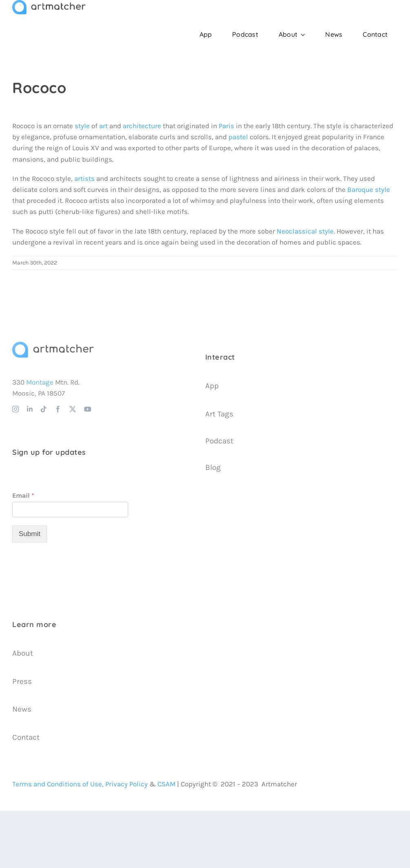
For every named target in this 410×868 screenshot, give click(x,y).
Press (22, 681)
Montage (40, 382)
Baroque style (369, 189)
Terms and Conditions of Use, (58, 784)
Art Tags (219, 414)
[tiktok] (44, 409)
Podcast (219, 441)
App (212, 386)
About (23, 653)
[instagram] (16, 409)
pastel (238, 137)
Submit (30, 534)
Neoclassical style (305, 231)
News (22, 709)
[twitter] (73, 409)
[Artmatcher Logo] (53, 345)
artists (84, 178)
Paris (226, 126)
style (82, 126)
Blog (213, 467)
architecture (142, 126)
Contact (26, 737)
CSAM (166, 784)
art (103, 126)
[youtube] (88, 409)
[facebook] (58, 409)
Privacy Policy (126, 784)
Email (23, 495)
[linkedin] (30, 409)
